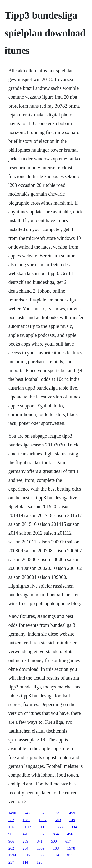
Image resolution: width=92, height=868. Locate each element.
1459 (71, 813)
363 (60, 827)
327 (42, 855)
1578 (71, 848)
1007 (41, 834)
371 (40, 841)
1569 (28, 827)
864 (56, 834)
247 (27, 813)
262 (11, 848)
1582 (26, 820)
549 (58, 820)
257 (11, 820)
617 (68, 841)
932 (42, 813)
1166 (45, 827)
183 (56, 848)
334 (74, 827)
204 (26, 848)
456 (70, 834)
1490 (12, 813)
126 (39, 862)
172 (56, 813)
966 (11, 841)
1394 (12, 855)
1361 (12, 827)
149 (72, 820)
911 (70, 855)
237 (11, 862)
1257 (43, 820)
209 (26, 841)
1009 (41, 848)
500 (54, 841)
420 (26, 834)
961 (11, 834)
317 (27, 855)
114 (25, 862)
